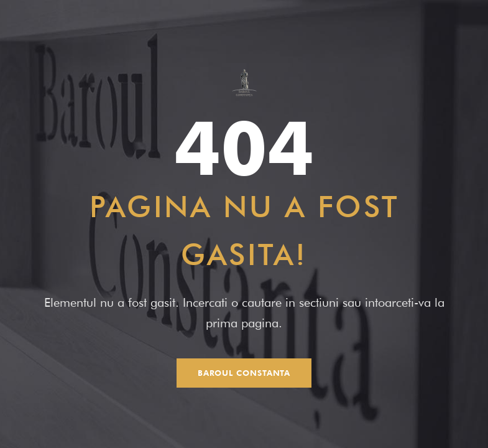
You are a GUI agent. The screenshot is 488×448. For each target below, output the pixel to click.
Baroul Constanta (244, 373)
